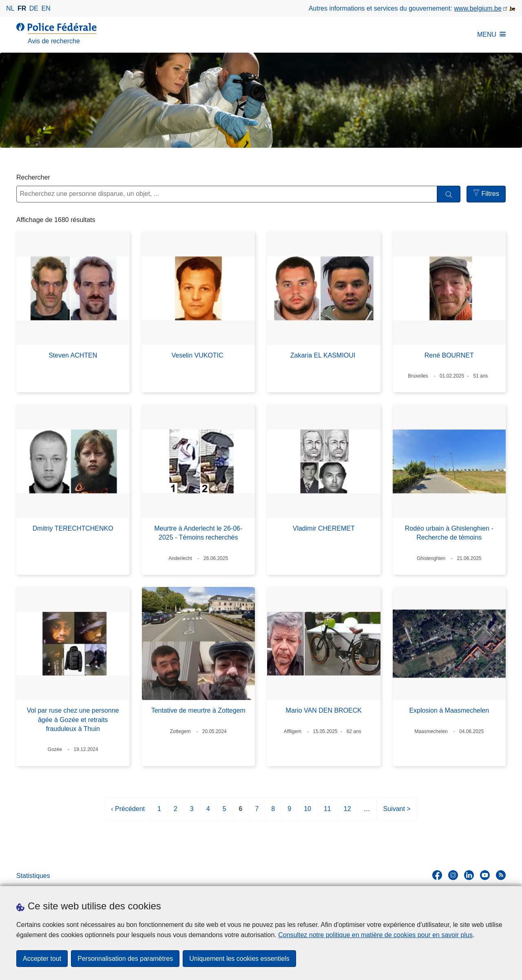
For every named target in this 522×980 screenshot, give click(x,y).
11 (327, 812)
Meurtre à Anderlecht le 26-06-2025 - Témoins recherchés (198, 533)
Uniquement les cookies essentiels (239, 959)
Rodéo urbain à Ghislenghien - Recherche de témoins (449, 533)
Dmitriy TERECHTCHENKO (73, 528)
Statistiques (33, 876)
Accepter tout (42, 959)
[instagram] (453, 875)
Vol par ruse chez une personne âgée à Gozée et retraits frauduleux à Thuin (73, 720)
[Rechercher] (449, 194)
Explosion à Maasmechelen (449, 710)
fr (22, 8)
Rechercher (33, 177)
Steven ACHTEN (73, 355)
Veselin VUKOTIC (198, 355)
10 (307, 812)
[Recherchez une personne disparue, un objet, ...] (227, 194)
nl (10, 8)
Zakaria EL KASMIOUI (324, 355)
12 (347, 812)
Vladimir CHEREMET (324, 528)
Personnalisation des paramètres (125, 959)
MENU (491, 34)
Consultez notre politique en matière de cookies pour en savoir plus (375, 935)
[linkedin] (469, 875)
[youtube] (485, 875)
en (46, 8)
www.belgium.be (478, 8)
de (34, 8)
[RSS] (501, 875)
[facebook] (437, 875)
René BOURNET (449, 355)
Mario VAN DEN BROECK (324, 710)
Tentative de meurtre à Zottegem (198, 710)
